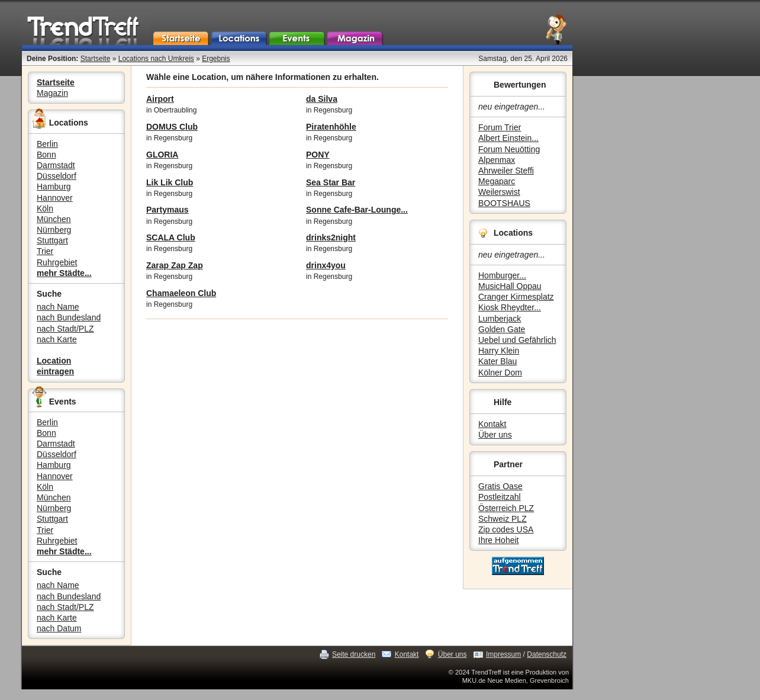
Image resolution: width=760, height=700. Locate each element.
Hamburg (54, 187)
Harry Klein (499, 351)
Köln (45, 208)
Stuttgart (52, 240)
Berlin (47, 144)
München (54, 219)
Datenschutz (547, 654)
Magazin (52, 93)
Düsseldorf (57, 176)
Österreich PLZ (506, 508)
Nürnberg (54, 230)
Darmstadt (56, 165)
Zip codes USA (506, 529)
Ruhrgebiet (57, 262)
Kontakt (492, 424)
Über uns (495, 435)
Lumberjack (500, 319)
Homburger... (502, 275)
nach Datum (59, 628)
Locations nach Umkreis (156, 59)
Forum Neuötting (509, 149)
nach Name (58, 307)
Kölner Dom (500, 373)
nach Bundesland (69, 317)
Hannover (55, 198)
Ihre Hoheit (498, 540)
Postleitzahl (500, 497)
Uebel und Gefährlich (517, 340)
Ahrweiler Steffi (506, 171)
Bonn (46, 155)
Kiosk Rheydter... (510, 307)
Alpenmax (497, 160)
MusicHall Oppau (510, 286)
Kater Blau (497, 361)
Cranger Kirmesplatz (516, 297)
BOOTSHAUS (504, 203)
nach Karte (57, 339)
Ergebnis (216, 59)
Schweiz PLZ (503, 519)
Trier (45, 251)
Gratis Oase (500, 486)
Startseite (96, 59)
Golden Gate (502, 329)
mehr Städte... (64, 273)
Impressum (503, 654)
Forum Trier (500, 127)
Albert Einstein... (508, 138)
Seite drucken (354, 654)
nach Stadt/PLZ (65, 329)
